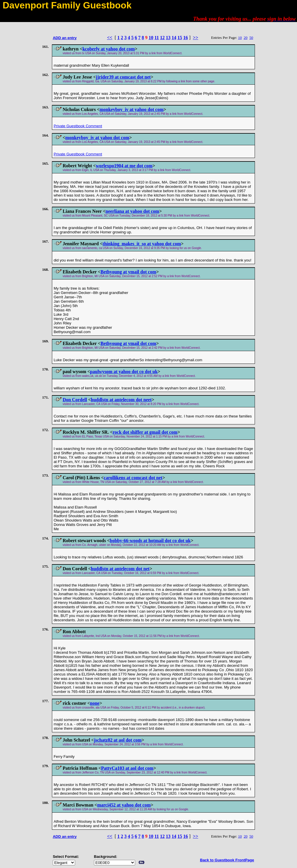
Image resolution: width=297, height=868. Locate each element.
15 (180, 38)
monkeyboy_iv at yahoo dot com (131, 109)
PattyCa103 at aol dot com (127, 768)
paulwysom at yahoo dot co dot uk (124, 372)
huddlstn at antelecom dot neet (121, 400)
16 (186, 38)
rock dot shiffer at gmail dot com (145, 432)
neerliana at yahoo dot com (132, 211)
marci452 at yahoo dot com (124, 805)
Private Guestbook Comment (78, 126)
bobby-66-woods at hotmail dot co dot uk (150, 541)
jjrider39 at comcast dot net (123, 77)
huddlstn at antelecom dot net (120, 569)
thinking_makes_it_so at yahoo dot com (142, 244)
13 (168, 38)
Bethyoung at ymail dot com (128, 272)
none (95, 703)
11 (157, 38)
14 (174, 38)
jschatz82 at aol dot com (118, 740)
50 (251, 38)
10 (151, 38)
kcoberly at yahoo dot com (108, 49)
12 (162, 38)
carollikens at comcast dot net (133, 478)
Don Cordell (75, 400)
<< (110, 38)
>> (195, 38)
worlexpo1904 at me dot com (124, 166)
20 (246, 38)
